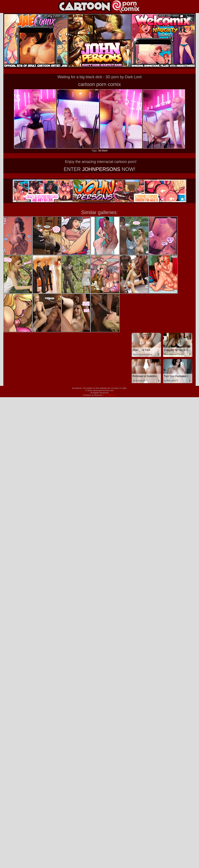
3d (100, 151)
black (105, 151)
